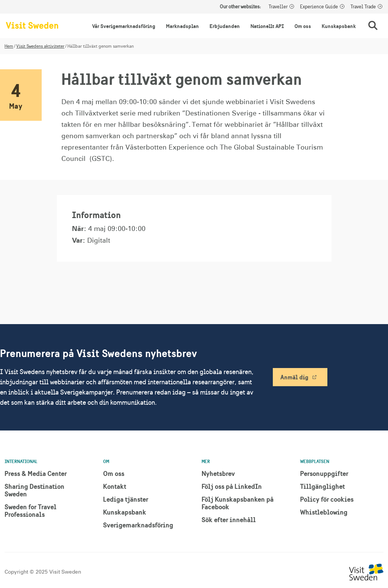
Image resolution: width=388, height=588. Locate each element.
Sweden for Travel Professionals (31, 511)
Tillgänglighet (322, 486)
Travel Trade (363, 7)
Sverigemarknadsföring (138, 525)
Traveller (278, 7)
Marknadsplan (182, 26)
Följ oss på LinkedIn (232, 486)
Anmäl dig (294, 377)
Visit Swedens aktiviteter (40, 46)
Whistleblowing (324, 512)
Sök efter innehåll (229, 520)
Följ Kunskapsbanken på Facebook (238, 503)
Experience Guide (319, 7)
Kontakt (115, 486)
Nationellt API (267, 26)
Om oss (303, 26)
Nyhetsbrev (218, 473)
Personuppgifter (324, 473)
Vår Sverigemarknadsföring (124, 26)
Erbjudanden (225, 26)
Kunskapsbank (339, 26)
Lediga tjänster (126, 499)
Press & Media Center (36, 473)
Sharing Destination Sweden (34, 490)
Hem (9, 46)
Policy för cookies (327, 499)
